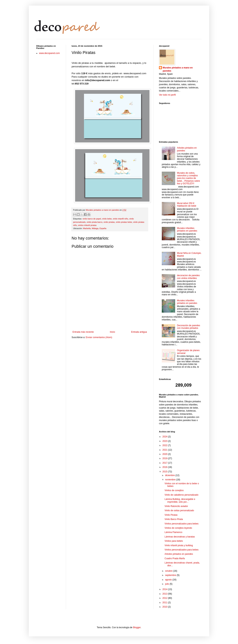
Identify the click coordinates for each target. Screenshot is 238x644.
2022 (165, 445)
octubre (169, 571)
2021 (165, 450)
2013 (165, 594)
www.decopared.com (49, 53)
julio (167, 584)
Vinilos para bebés (174, 541)
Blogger (137, 627)
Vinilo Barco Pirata (174, 519)
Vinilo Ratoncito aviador (176, 506)
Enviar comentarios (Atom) (99, 337)
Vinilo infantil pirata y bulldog (179, 545)
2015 (165, 472)
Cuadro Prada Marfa (175, 558)
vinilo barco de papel (92, 219)
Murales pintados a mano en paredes (178, 69)
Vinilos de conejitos (174, 490)
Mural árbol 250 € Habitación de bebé (187, 205)
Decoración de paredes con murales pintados (189, 327)
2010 (165, 607)
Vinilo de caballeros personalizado (181, 495)
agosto (169, 580)
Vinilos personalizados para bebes (182, 524)
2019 (165, 458)
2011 (165, 603)
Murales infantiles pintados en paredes (187, 229)
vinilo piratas (109, 222)
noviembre (171, 480)
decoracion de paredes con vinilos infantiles (188, 277)
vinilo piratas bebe (124, 222)
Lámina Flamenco (173, 532)
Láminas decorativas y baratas (180, 537)
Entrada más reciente (83, 332)
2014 (165, 589)
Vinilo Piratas (171, 515)
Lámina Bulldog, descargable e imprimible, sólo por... (180, 500)
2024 (165, 437)
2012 (165, 598)
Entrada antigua (139, 332)
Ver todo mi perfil (167, 95)
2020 (165, 454)
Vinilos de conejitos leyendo (178, 528)
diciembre (170, 475)
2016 (165, 467)
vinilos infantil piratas (87, 225)
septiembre (171, 575)
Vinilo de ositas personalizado (179, 510)
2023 (165, 441)
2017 (165, 463)
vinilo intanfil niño (120, 219)
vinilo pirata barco (95, 222)
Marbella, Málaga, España (95, 228)
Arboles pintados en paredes (179, 554)
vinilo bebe (107, 219)
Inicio (112, 332)
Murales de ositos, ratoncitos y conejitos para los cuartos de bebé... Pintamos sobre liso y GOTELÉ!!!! (188, 178)
